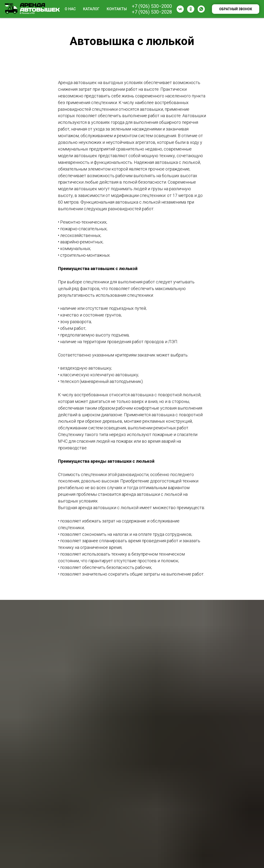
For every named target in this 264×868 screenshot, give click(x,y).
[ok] (191, 9)
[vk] (180, 9)
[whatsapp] (201, 9)
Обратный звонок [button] (236, 9)
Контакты (117, 9)
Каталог (91, 9)
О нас (70, 9)
